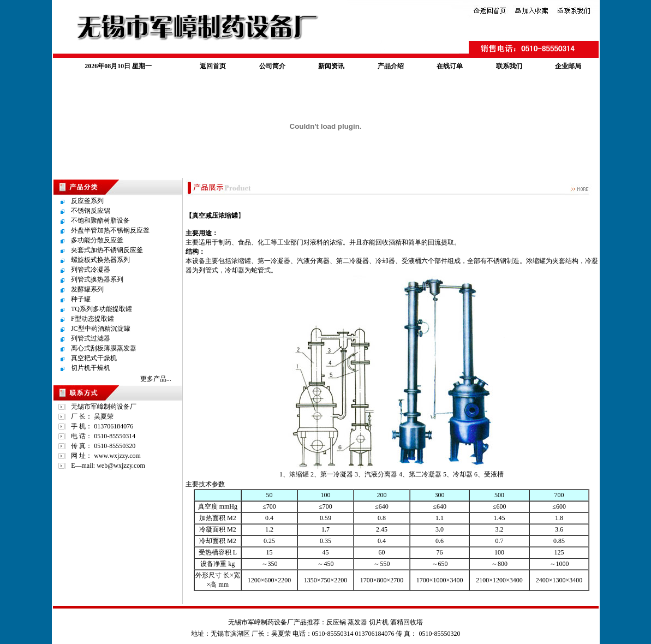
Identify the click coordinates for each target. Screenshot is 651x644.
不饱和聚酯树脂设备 (100, 220)
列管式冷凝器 (91, 270)
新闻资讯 (331, 66)
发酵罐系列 (87, 289)
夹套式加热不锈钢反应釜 (107, 250)
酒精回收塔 (407, 622)
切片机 (379, 622)
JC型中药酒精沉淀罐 (101, 329)
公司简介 (272, 66)
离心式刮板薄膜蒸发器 (104, 348)
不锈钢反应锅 (91, 211)
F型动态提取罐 (92, 319)
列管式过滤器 (91, 338)
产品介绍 (391, 66)
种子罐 (81, 299)
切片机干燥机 (91, 368)
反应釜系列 (87, 201)
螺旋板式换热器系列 (100, 260)
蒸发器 (357, 622)
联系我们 (509, 66)
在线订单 (450, 66)
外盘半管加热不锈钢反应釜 (110, 230)
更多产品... (156, 379)
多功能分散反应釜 (97, 240)
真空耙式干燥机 (94, 358)
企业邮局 (568, 66)
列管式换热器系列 (97, 279)
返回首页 (213, 66)
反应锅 (336, 622)
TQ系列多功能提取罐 (101, 309)
